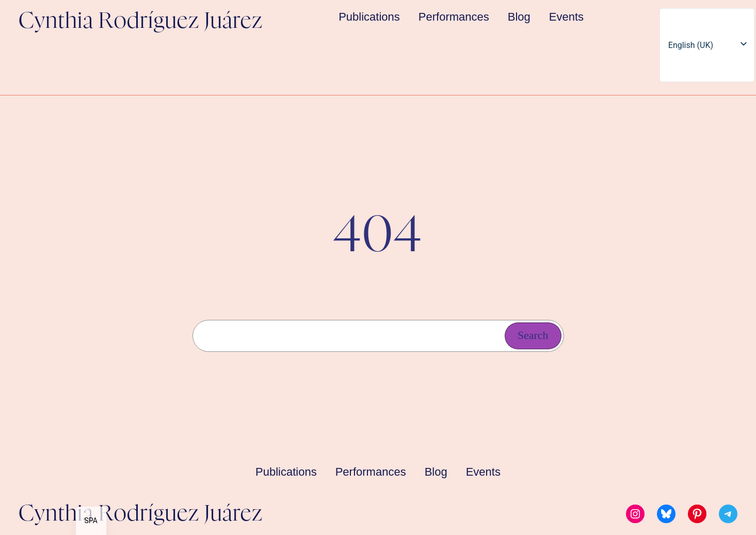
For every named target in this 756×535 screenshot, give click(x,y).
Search (533, 335)
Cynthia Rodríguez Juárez (141, 21)
